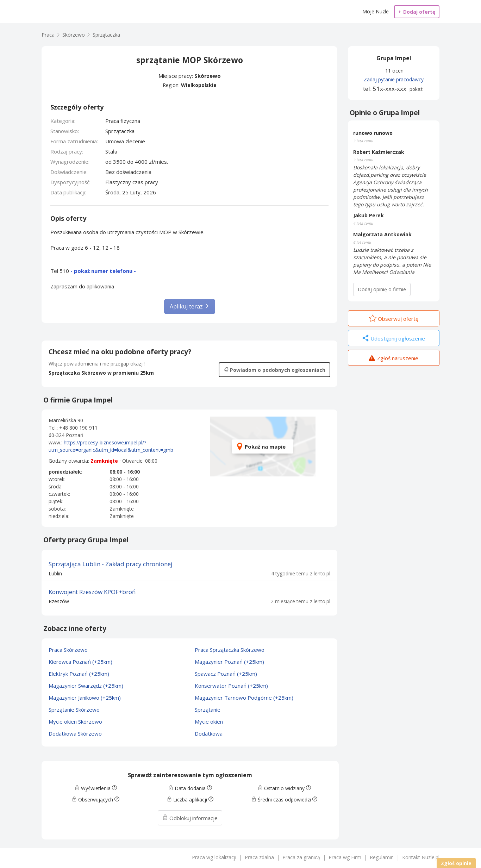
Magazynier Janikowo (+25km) (85, 698)
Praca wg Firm (345, 857)
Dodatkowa (209, 733)
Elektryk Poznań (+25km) (79, 674)
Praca (48, 35)
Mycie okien (209, 722)
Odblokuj (190, 818)
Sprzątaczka (106, 35)
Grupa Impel (394, 58)
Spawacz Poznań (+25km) (226, 674)
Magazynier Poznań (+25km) (229, 662)
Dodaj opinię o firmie (382, 289)
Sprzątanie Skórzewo (74, 710)
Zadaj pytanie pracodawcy (394, 79)
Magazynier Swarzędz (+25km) (86, 686)
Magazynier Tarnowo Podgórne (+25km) (244, 698)
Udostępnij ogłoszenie (394, 339)
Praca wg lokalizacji (214, 857)
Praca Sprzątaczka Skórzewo (230, 650)
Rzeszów (59, 601)
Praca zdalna (259, 857)
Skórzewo (208, 76)
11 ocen (394, 71)
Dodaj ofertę (417, 12)
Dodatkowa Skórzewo (75, 733)
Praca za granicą (301, 857)
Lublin (55, 573)
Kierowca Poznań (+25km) (80, 662)
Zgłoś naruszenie (393, 359)
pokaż (416, 89)
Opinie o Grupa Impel (385, 113)
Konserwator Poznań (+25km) (231, 686)
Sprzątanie (208, 710)
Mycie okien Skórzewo (75, 722)
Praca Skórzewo (68, 650)
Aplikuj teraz (190, 306)
